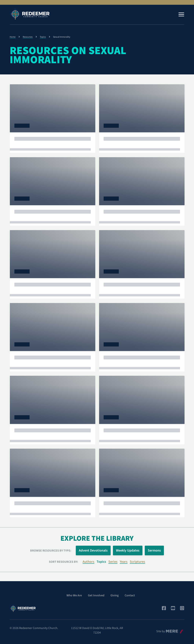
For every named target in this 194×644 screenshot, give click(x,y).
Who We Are (74, 595)
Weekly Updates (128, 550)
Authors (88, 562)
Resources (28, 37)
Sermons (154, 550)
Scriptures (137, 562)
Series (113, 562)
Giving (115, 595)
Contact (130, 595)
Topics (43, 37)
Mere (169, 630)
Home (13, 37)
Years (124, 562)
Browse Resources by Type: (51, 551)
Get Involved (96, 595)
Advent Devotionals (93, 550)
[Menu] (181, 14)
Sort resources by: (63, 562)
